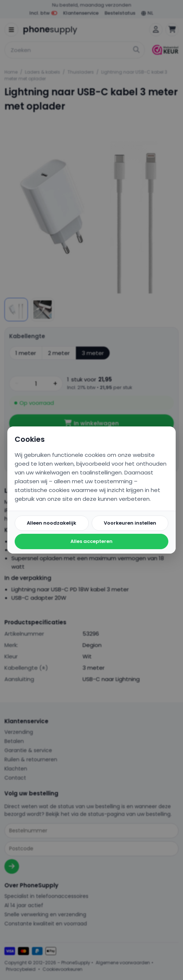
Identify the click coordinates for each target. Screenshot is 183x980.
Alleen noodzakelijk (52, 523)
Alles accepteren (91, 541)
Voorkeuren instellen (130, 523)
